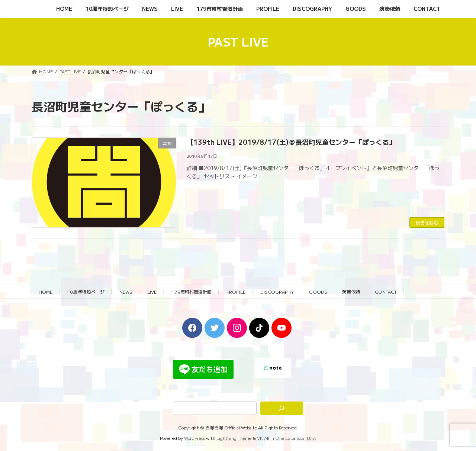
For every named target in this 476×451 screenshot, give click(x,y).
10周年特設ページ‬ (86, 292)
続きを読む (427, 222)
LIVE (152, 292)
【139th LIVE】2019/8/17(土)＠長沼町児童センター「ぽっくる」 (291, 142)
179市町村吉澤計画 (192, 292)
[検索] (282, 408)
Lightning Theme (234, 438)
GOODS (318, 292)
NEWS (126, 292)
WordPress (194, 438)
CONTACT (386, 292)
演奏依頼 (351, 292)
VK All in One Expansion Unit (287, 438)
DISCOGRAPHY (277, 292)
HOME (46, 292)
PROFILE (236, 292)
